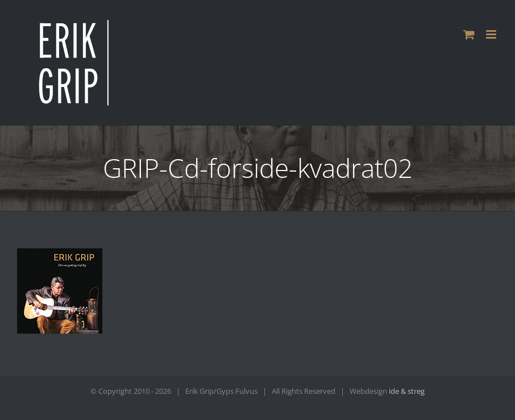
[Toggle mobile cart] (469, 34)
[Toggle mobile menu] (492, 34)
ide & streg (407, 391)
